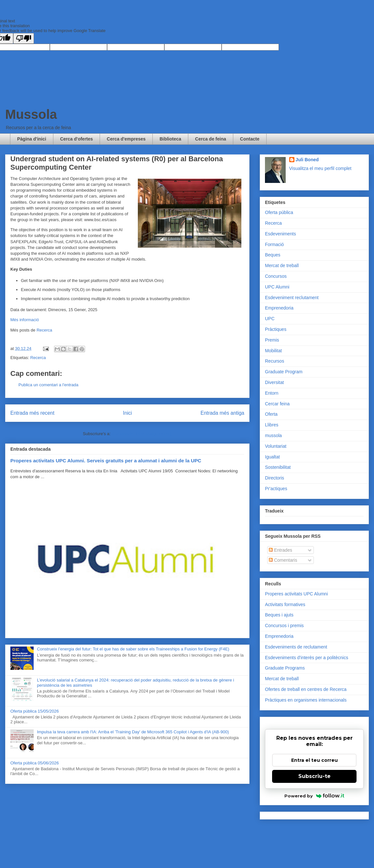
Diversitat (274, 382)
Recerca (44, 330)
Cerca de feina (211, 139)
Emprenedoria (279, 308)
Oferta (271, 414)
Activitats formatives (285, 604)
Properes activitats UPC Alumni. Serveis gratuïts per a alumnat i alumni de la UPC (106, 461)
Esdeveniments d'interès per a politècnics (307, 658)
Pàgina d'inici (32, 139)
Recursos (275, 361)
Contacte (250, 139)
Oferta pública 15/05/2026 (35, 711)
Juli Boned (307, 160)
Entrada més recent (32, 413)
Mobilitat (273, 351)
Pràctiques (276, 329)
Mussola (31, 114)
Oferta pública (279, 212)
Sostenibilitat (278, 467)
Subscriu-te (314, 776)
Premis (272, 340)
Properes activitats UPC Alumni (297, 594)
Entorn (272, 393)
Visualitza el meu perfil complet (320, 168)
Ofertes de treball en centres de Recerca (306, 689)
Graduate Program (284, 372)
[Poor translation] (24, 38)
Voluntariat (276, 446)
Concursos (276, 276)
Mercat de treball (282, 265)
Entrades (280, 550)
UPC (270, 319)
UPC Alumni (277, 287)
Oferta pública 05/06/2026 (35, 763)
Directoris (275, 478)
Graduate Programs (285, 668)
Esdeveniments (280, 234)
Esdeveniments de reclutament (296, 647)
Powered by (314, 796)
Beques (273, 255)
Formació (274, 244)
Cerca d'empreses (126, 139)
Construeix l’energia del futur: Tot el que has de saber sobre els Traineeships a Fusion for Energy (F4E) (133, 649)
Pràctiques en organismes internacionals (306, 700)
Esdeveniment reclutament (292, 298)
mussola (273, 435)
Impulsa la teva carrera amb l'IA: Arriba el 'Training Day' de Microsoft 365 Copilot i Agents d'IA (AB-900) (133, 732)
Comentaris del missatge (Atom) (142, 434)
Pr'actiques (276, 489)
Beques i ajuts (279, 615)
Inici (127, 413)
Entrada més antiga (222, 413)
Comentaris (283, 560)
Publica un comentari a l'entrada (48, 385)
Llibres (272, 425)
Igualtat (272, 457)
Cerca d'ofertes (77, 139)
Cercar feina (277, 404)
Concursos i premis (284, 626)
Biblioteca (170, 139)
